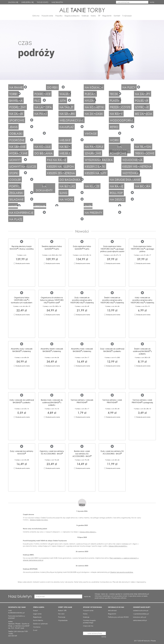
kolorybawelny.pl (140, 617)
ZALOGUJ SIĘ (13, 2)
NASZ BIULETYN (57, 2)
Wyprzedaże (63, 620)
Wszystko (59, 16)
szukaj (152, 2)
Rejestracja (37, 617)
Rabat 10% (62, 610)
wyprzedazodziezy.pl (141, 614)
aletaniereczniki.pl (140, 620)
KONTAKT (12, 618)
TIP (99, 16)
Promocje (62, 617)
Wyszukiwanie (47, 16)
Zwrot (35, 630)
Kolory (93, 16)
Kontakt (117, 16)
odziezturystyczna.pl (141, 610)
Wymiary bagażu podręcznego (89, 621)
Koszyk (35, 610)
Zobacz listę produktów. (118, 546)
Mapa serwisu (88, 626)
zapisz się (87, 596)
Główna (36, 16)
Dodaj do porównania (23, 263)
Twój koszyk (127, 16)
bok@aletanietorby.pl (16, 613)
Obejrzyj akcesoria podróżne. (122, 572)
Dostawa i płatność (40, 624)
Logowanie (37, 614)
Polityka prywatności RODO (118, 617)
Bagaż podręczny (72, 16)
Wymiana (37, 627)
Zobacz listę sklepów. (88, 532)
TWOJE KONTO (43, 2)
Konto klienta (38, 620)
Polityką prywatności (119, 598)
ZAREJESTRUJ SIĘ (27, 2)
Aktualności (112, 610)
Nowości (82, 231)
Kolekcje (85, 16)
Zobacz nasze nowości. (39, 520)
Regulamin (107, 16)
